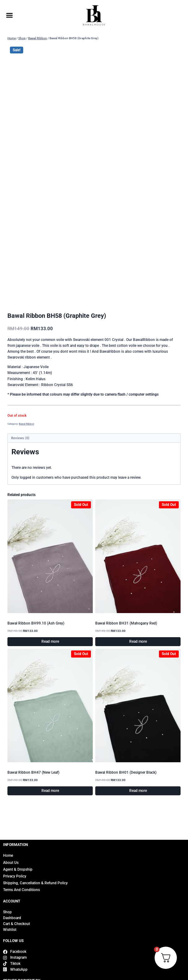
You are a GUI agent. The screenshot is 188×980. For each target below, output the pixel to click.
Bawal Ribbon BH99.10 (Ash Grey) (36, 623)
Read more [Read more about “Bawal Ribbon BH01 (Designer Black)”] (138, 791)
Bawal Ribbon (26, 424)
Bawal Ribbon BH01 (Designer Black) (126, 772)
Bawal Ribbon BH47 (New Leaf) (33, 772)
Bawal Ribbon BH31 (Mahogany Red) (126, 623)
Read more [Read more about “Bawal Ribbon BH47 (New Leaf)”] (50, 791)
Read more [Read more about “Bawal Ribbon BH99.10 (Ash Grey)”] (50, 641)
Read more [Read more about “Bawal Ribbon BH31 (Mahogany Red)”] (138, 641)
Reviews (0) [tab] (20, 438)
